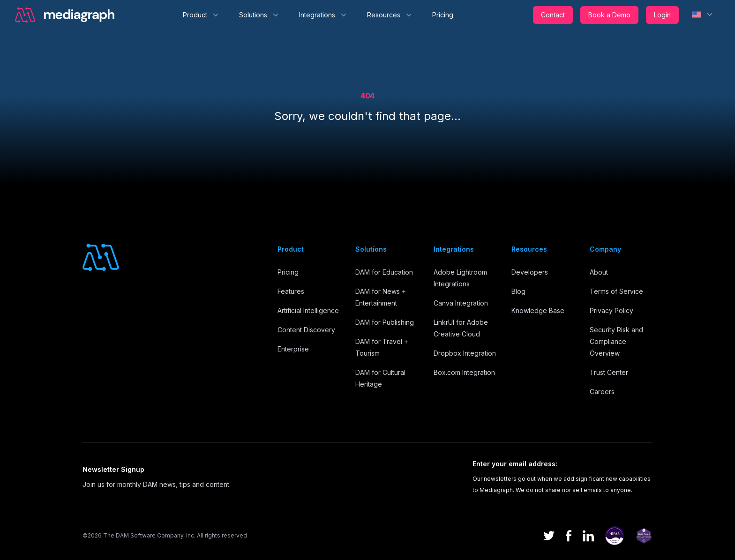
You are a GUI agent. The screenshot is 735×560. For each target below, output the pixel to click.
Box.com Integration (464, 372)
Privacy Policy (611, 310)
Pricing (443, 15)
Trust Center (609, 372)
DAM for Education (384, 272)
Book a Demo (609, 15)
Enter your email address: (515, 464)
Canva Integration (461, 303)
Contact (553, 15)
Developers (530, 272)
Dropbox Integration (465, 353)
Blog (518, 291)
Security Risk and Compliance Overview (616, 341)
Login (662, 15)
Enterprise (293, 349)
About (599, 272)
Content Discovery (306, 330)
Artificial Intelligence (308, 310)
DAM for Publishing (385, 322)
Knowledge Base (538, 310)
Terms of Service (616, 291)
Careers (602, 392)
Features (291, 291)
